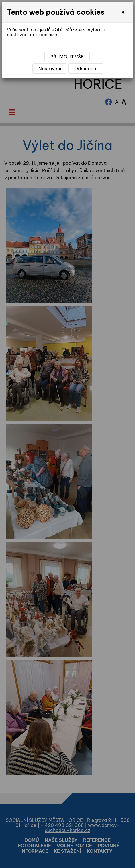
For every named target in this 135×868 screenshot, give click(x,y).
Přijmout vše (67, 57)
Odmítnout (86, 69)
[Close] (123, 12)
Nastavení (50, 69)
